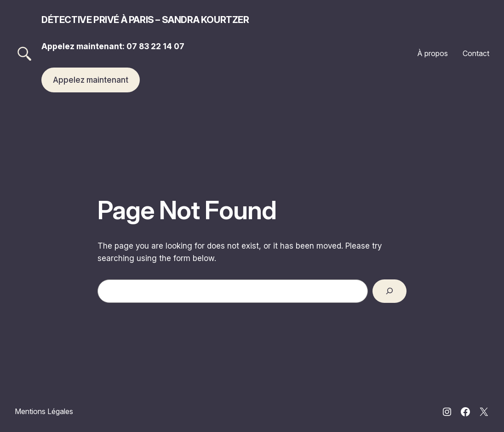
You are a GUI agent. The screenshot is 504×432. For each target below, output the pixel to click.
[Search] (389, 291)
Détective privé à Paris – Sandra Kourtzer (145, 20)
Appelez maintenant (91, 80)
